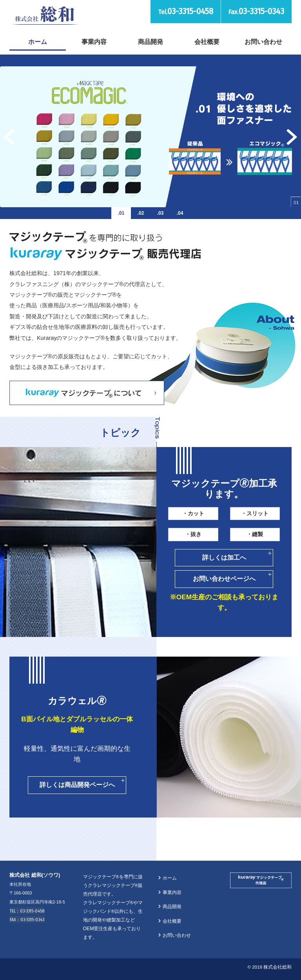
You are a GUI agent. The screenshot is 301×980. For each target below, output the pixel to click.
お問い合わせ (263, 42)
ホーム (38, 42)
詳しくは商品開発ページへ (77, 785)
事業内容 (94, 42)
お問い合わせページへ (224, 579)
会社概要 (207, 42)
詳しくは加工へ (224, 558)
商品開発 (150, 42)
